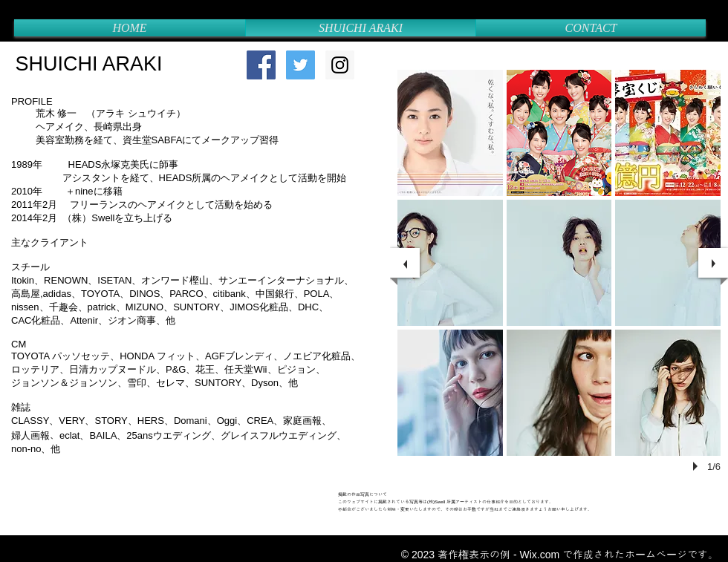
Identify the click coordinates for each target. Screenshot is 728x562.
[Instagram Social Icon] (340, 65)
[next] (713, 263)
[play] (698, 466)
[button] (450, 133)
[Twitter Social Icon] (300, 65)
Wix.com (539, 555)
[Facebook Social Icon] (261, 65)
